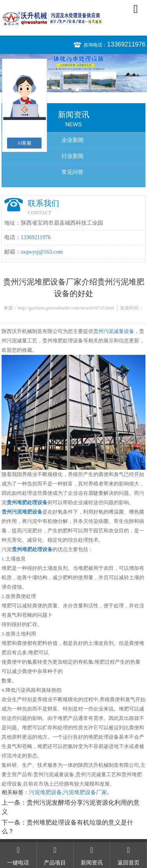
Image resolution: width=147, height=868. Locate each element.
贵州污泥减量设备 (114, 331)
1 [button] (70, 90)
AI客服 (24, 143)
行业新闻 (73, 156)
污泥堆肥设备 (45, 792)
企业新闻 (73, 140)
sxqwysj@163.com (42, 252)
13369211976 (126, 44)
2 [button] (77, 90)
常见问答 (73, 172)
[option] (73, 73)
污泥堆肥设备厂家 (85, 792)
